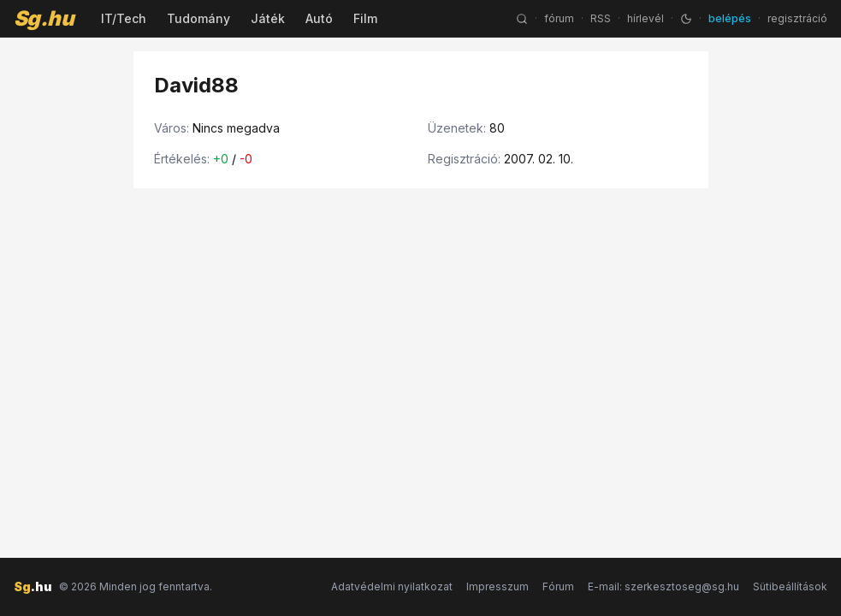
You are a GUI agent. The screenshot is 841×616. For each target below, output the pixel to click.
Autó (319, 18)
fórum (559, 18)
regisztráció (797, 18)
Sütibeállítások (790, 586)
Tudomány (198, 18)
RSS (601, 18)
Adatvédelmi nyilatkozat (392, 586)
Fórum (558, 586)
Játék (268, 18)
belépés (730, 18)
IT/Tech (124, 18)
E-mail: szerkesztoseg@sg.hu (663, 586)
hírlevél (646, 18)
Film (365, 18)
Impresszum (497, 586)
